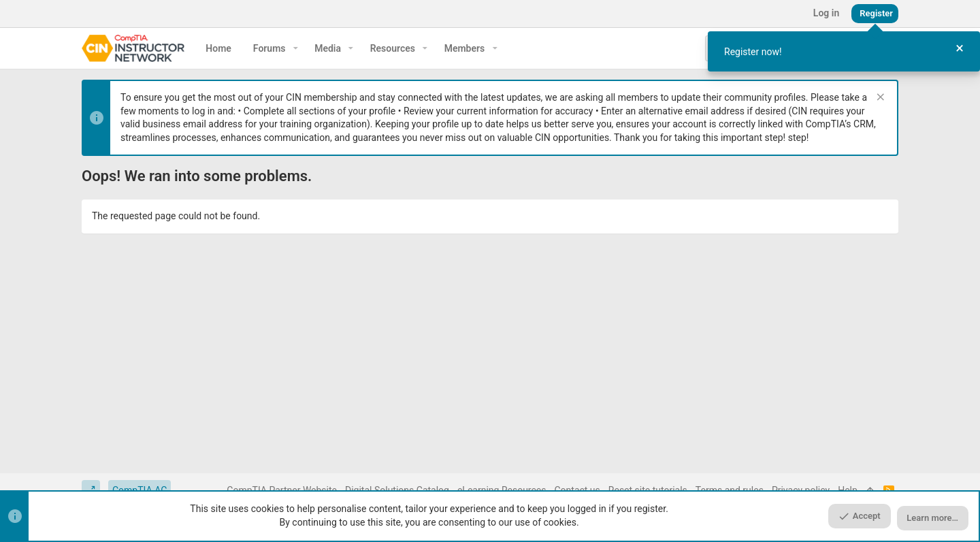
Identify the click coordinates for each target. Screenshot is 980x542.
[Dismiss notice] (879, 98)
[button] (296, 48)
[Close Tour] (960, 49)
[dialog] (844, 51)
